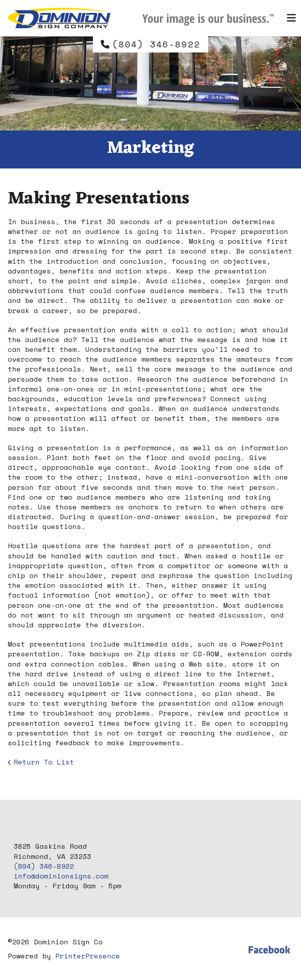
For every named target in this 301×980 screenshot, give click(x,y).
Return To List (44, 762)
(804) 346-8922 (156, 44)
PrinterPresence (88, 956)
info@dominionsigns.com (61, 876)
